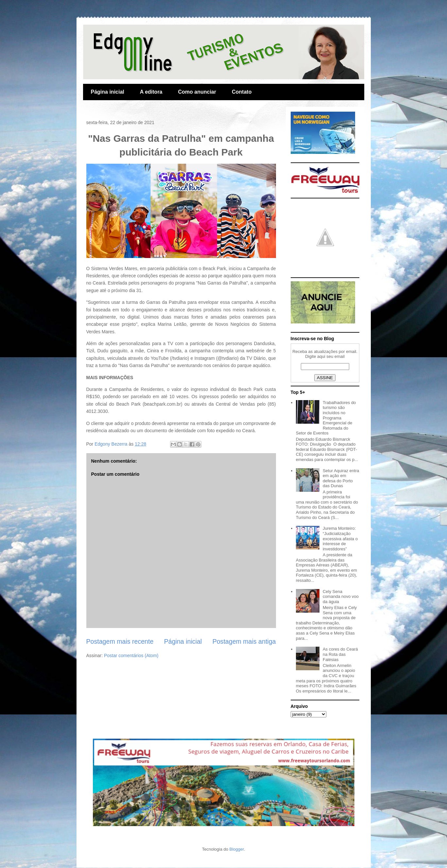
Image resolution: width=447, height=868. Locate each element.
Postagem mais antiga (244, 641)
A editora (151, 92)
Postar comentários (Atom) (131, 656)
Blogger (237, 849)
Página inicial (108, 92)
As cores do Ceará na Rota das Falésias (340, 654)
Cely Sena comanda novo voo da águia (341, 597)
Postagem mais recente (120, 641)
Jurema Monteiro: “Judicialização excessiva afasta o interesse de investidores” (340, 538)
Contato (242, 92)
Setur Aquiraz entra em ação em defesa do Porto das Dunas (341, 478)
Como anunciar (197, 92)
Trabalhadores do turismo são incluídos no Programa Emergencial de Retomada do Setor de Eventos (326, 418)
